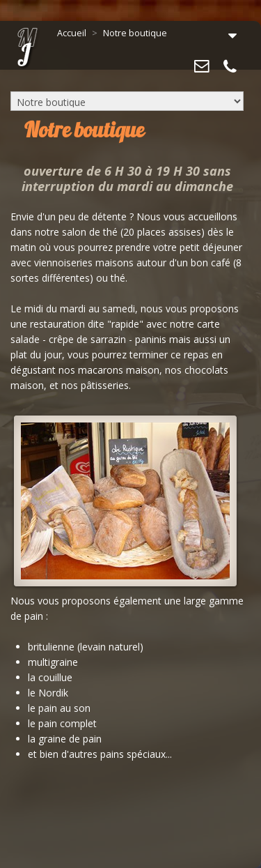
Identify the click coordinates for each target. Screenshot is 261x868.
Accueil (72, 33)
